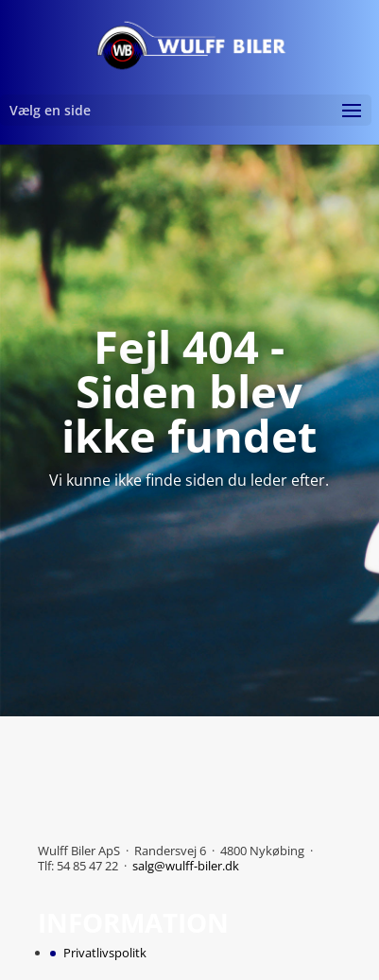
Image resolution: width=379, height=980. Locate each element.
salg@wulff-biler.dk (186, 866)
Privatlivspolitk (105, 953)
